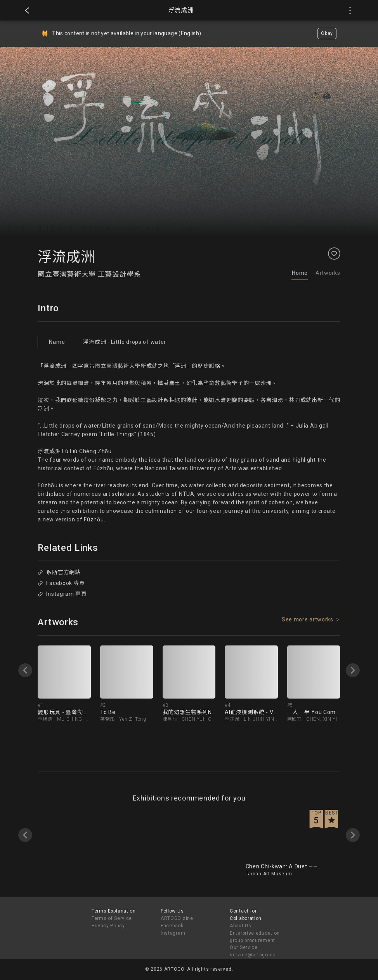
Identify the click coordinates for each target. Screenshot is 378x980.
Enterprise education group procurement (255, 937)
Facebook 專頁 (62, 583)
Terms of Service (112, 918)
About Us (241, 926)
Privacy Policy (108, 926)
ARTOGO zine (177, 918)
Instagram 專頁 (62, 594)
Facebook (172, 926)
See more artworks (308, 619)
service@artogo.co (253, 955)
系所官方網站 (59, 572)
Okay (327, 33)
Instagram (173, 933)
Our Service (244, 947)
